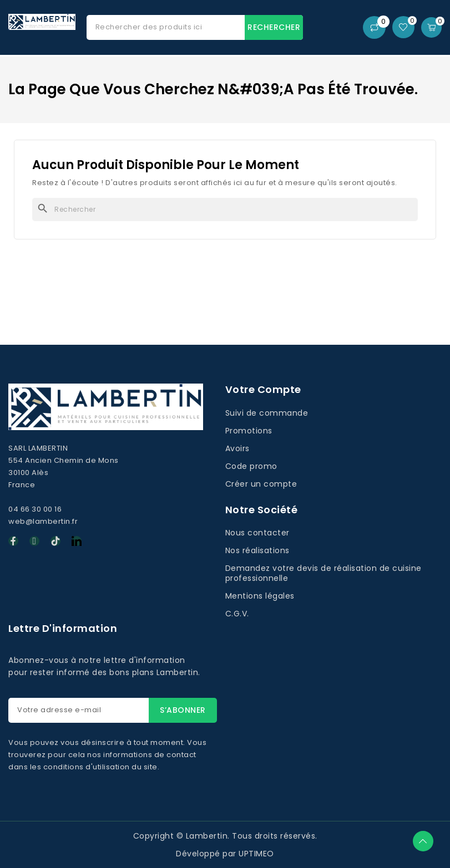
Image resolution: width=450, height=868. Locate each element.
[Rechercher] (225, 210)
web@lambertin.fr (43, 521)
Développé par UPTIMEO (225, 854)
